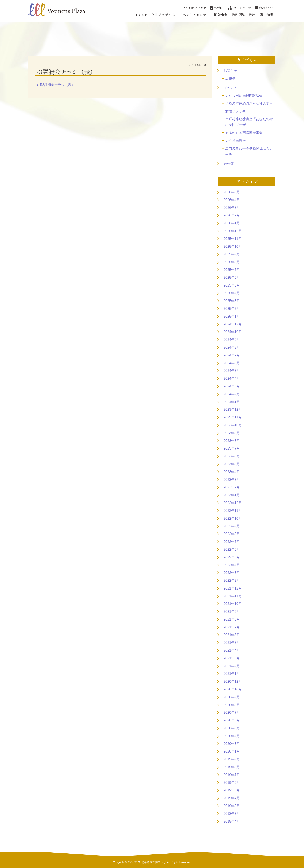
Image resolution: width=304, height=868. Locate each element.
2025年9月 (232, 254)
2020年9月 (232, 697)
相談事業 (221, 15)
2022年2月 (232, 581)
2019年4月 (232, 798)
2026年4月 (232, 200)
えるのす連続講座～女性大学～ (249, 103)
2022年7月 (232, 542)
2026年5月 (232, 192)
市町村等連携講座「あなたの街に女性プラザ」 (249, 122)
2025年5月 (232, 285)
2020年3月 (232, 744)
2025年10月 (233, 247)
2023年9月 (232, 433)
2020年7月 (232, 712)
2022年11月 (233, 511)
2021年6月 (232, 635)
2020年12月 (233, 681)
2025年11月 (233, 239)
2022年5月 (232, 557)
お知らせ (230, 71)
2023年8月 (232, 441)
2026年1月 (232, 223)
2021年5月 (232, 643)
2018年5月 (232, 814)
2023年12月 (233, 410)
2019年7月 (232, 775)
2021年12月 (233, 588)
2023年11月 (233, 417)
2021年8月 (232, 619)
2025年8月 (232, 262)
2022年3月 (232, 573)
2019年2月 (232, 806)
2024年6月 (232, 363)
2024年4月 (232, 378)
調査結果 (267, 15)
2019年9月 (232, 759)
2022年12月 (233, 503)
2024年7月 (232, 355)
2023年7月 (232, 448)
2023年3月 (232, 480)
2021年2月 (232, 666)
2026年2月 (232, 215)
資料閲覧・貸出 (244, 15)
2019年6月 (232, 783)
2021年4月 (232, 650)
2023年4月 (232, 472)
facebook (264, 8)
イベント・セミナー (195, 15)
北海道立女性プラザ (154, 862)
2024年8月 (232, 347)
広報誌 (230, 78)
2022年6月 (232, 549)
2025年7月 (232, 270)
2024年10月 (233, 332)
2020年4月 (232, 736)
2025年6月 (232, 278)
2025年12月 (233, 231)
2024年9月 (232, 340)
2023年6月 (232, 456)
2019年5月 (232, 790)
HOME (141, 15)
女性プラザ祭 (235, 111)
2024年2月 (232, 394)
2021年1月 (232, 674)
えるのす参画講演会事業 (244, 133)
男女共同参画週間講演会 (244, 96)
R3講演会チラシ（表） (57, 85)
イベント (230, 88)
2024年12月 (233, 324)
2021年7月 (232, 627)
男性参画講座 (235, 141)
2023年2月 (232, 487)
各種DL (217, 8)
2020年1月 (232, 751)
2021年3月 (232, 658)
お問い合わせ (195, 8)
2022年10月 (233, 518)
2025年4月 (232, 293)
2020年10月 (233, 689)
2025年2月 (232, 309)
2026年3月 (232, 208)
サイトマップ (240, 8)
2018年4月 (232, 821)
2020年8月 (232, 705)
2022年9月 (232, 526)
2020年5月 (232, 728)
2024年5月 (232, 371)
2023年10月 (233, 425)
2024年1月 (232, 402)
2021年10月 (233, 604)
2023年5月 (232, 464)
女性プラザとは (163, 15)
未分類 (229, 164)
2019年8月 (232, 767)
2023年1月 (232, 495)
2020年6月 (232, 720)
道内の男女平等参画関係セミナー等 (249, 151)
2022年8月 (232, 534)
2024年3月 (232, 386)
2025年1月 (232, 316)
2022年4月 (232, 565)
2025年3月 (232, 301)
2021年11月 (233, 596)
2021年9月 (232, 612)
